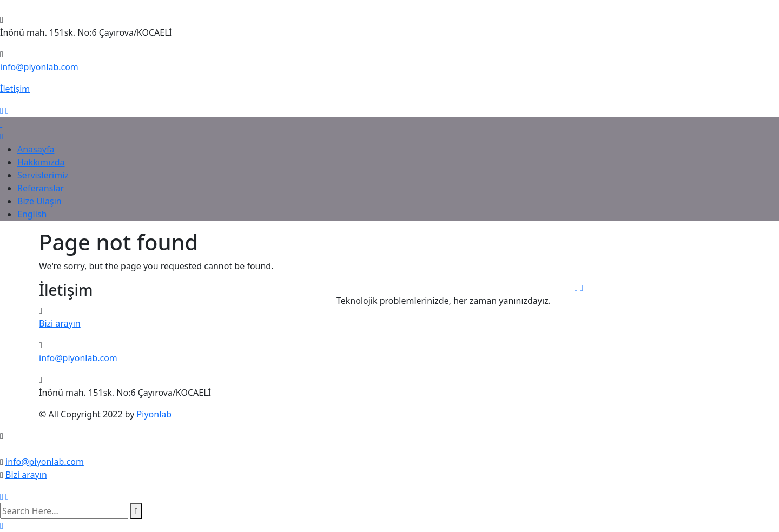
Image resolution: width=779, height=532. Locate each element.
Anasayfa (36, 149)
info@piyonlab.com (39, 67)
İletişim (15, 89)
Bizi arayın (60, 323)
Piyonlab (154, 414)
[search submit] (136, 511)
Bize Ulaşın (39, 201)
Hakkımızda (41, 162)
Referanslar (41, 188)
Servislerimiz (43, 175)
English (32, 214)
